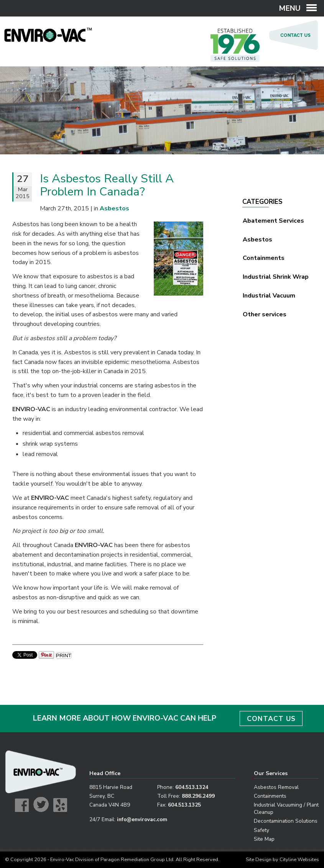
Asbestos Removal (276, 787)
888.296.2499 (198, 796)
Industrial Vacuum (269, 296)
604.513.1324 (192, 787)
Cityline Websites (299, 860)
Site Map (264, 839)
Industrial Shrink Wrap (276, 277)
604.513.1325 (184, 805)
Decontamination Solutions (286, 821)
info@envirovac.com (142, 819)
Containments (264, 258)
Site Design (259, 860)
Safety (262, 830)
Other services (265, 314)
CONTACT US (271, 719)
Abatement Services (273, 221)
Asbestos (257, 240)
